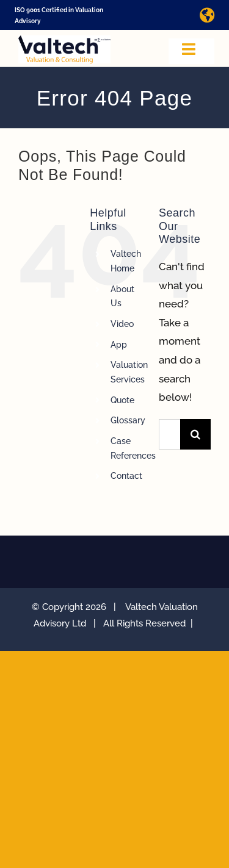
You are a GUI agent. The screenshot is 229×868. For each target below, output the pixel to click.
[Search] (195, 434)
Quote (122, 400)
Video (122, 324)
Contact (126, 476)
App (119, 345)
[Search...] (169, 434)
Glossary (128, 420)
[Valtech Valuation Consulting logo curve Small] (64, 40)
